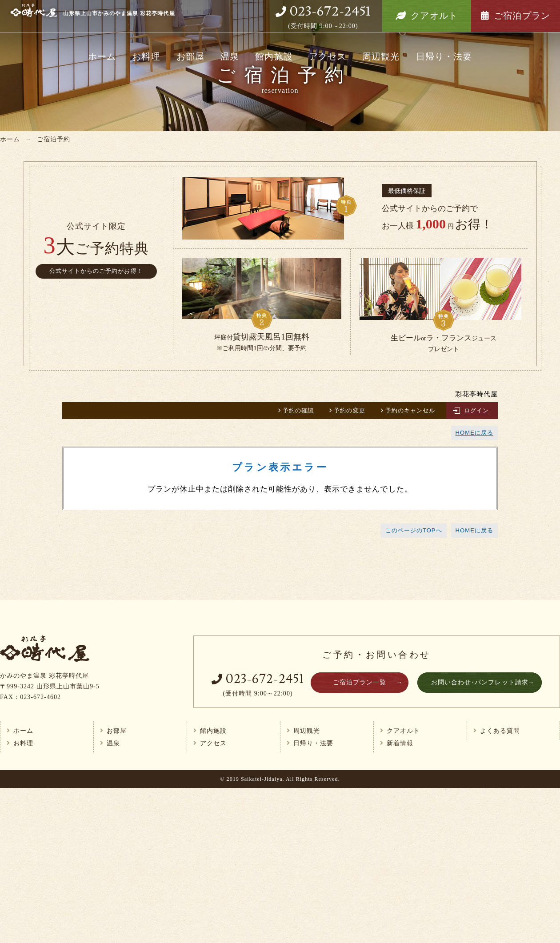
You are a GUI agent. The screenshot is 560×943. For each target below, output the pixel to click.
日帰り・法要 (444, 56)
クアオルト (434, 16)
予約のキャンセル (410, 410)
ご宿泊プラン (522, 16)
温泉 (230, 56)
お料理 (146, 56)
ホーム (102, 56)
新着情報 (400, 743)
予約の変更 (349, 410)
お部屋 (190, 56)
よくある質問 (500, 731)
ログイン (476, 410)
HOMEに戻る (474, 433)
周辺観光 (381, 56)
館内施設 (274, 56)
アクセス (328, 56)
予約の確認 (298, 410)
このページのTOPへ (414, 530)
